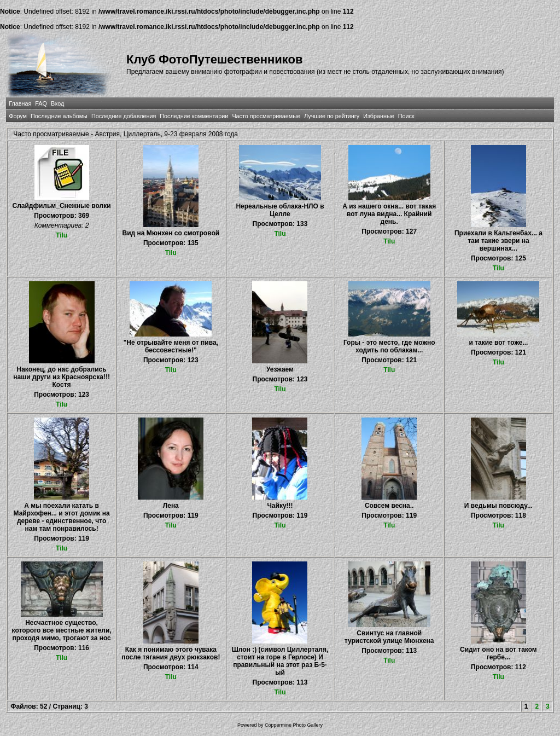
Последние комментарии (194, 116)
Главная (20, 103)
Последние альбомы (59, 116)
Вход (57, 103)
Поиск (406, 116)
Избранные (378, 116)
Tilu (62, 235)
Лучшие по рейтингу (332, 116)
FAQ (41, 103)
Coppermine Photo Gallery (294, 725)
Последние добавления (124, 116)
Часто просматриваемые (266, 116)
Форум (18, 116)
